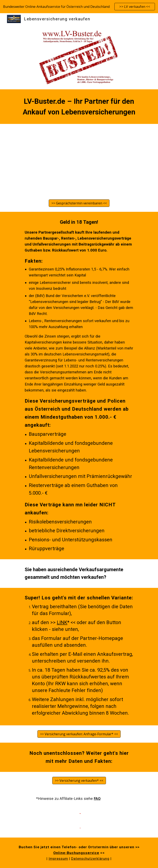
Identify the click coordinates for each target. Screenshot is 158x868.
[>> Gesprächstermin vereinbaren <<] (79, 203)
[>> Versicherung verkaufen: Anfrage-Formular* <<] (79, 734)
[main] (79, 107)
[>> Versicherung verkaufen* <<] (79, 781)
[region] (79, 7)
